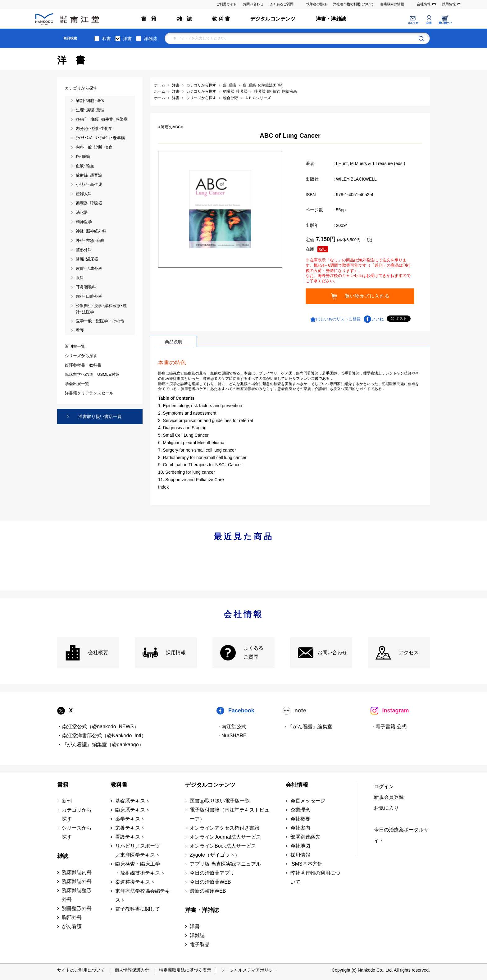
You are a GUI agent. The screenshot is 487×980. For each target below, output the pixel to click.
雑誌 (63, 856)
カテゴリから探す (77, 814)
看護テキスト (130, 837)
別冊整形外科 (77, 908)
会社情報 (424, 4)
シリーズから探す (77, 832)
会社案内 (300, 828)
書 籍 (149, 19)
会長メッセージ (308, 801)
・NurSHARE (232, 736)
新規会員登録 (389, 797)
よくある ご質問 (253, 652)
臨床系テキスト (133, 810)
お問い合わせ (253, 4)
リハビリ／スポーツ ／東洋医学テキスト (138, 850)
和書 (107, 39)
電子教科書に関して (138, 909)
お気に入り (386, 808)
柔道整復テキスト (135, 882)
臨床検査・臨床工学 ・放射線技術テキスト (140, 868)
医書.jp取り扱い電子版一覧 (220, 801)
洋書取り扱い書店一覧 (100, 416)
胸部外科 (72, 917)
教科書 (119, 785)
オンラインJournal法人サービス (225, 837)
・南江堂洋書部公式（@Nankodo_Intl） (102, 736)
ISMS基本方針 (306, 864)
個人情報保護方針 (132, 970)
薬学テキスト (130, 819)
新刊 (67, 801)
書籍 (63, 785)
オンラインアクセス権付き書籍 (225, 828)
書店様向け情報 (392, 4)
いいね (378, 319)
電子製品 (200, 944)
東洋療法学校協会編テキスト (143, 895)
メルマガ (413, 23)
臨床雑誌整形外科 (77, 895)
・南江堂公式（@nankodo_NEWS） (98, 727)
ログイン (384, 787)
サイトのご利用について (81, 970)
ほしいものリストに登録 (338, 319)
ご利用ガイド (226, 4)
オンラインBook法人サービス (223, 846)
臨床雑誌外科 (77, 881)
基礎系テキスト (133, 801)
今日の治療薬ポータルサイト (401, 835)
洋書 (127, 39)
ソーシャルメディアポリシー (249, 970)
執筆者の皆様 (316, 4)
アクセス (409, 653)
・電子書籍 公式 (389, 727)
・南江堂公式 (231, 727)
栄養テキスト (130, 828)
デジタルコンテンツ (273, 19)
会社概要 (98, 653)
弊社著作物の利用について (353, 4)
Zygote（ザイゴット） (215, 855)
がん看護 (72, 926)
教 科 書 (221, 19)
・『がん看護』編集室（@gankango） (100, 745)
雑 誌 (184, 19)
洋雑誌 (150, 39)
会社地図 (300, 846)
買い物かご (445, 23)
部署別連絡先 (305, 837)
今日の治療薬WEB (210, 882)
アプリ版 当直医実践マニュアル (225, 864)
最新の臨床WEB (208, 891)
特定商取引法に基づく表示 (185, 970)
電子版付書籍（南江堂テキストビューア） (230, 814)
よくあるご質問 (282, 4)
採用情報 (449, 4)
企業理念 (300, 810)
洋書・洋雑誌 (331, 19)
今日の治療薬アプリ (212, 873)
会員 (429, 23)
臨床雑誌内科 (77, 872)
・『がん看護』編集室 (307, 727)
